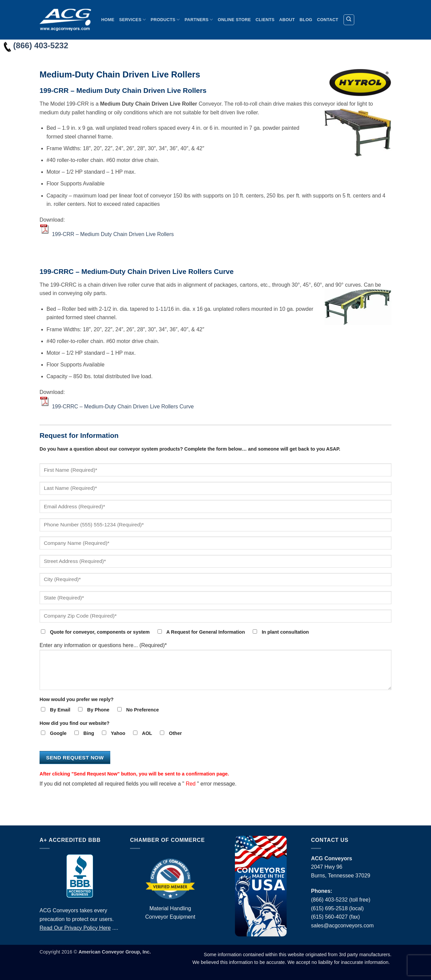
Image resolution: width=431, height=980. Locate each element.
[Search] (349, 20)
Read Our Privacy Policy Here (75, 928)
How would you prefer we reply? (77, 699)
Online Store (234, 20)
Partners (199, 20)
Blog (306, 20)
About (287, 20)
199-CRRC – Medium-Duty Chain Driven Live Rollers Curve (123, 407)
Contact (328, 20)
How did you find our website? (75, 723)
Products (165, 20)
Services (132, 20)
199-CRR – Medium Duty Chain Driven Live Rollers (113, 234)
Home (108, 20)
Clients (265, 20)
